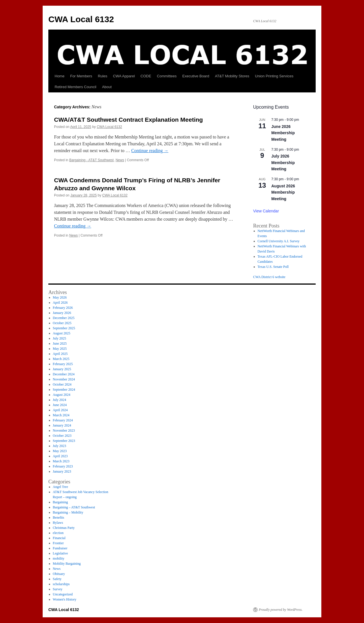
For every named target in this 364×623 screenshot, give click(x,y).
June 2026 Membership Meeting (283, 133)
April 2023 (60, 456)
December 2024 (64, 374)
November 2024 (64, 379)
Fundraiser (60, 548)
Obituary (59, 574)
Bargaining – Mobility (68, 512)
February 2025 (63, 364)
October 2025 (62, 323)
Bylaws (58, 523)
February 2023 (63, 466)
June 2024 (60, 405)
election (58, 533)
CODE (146, 76)
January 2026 (62, 313)
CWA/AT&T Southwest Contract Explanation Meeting (128, 120)
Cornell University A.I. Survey (279, 241)
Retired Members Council (76, 87)
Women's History (65, 599)
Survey (58, 589)
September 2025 (64, 328)
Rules (103, 76)
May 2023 (60, 451)
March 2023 (61, 461)
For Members (81, 76)
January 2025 (62, 369)
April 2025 (60, 354)
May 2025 (60, 349)
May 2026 (60, 297)
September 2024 (64, 390)
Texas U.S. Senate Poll (273, 267)
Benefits (59, 518)
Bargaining (60, 502)
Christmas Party (64, 528)
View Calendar (266, 211)
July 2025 (60, 338)
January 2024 (62, 425)
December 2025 (64, 318)
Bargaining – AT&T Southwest (74, 507)
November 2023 (64, 430)
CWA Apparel (124, 76)
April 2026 (60, 303)
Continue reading (150, 151)
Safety (57, 579)
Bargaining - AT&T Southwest (91, 160)
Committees (167, 76)
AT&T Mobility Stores (232, 76)
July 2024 (60, 400)
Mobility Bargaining (67, 564)
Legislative (60, 553)
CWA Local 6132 (81, 19)
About (107, 87)
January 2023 (62, 471)
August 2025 (62, 333)
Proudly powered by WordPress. (281, 610)
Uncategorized (63, 594)
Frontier (58, 543)
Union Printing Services (274, 76)
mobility (59, 558)
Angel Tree (61, 487)
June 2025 (60, 343)
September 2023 (64, 441)
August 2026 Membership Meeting (283, 192)
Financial (59, 538)
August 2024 (62, 395)
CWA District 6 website (269, 277)
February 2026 (63, 308)
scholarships (61, 584)
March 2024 (61, 415)
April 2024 (60, 410)
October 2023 (62, 436)
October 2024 (62, 384)
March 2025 (61, 359)
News (120, 160)
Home (60, 76)
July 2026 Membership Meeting (283, 163)
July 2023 (60, 446)
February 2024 (63, 420)
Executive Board (196, 76)
